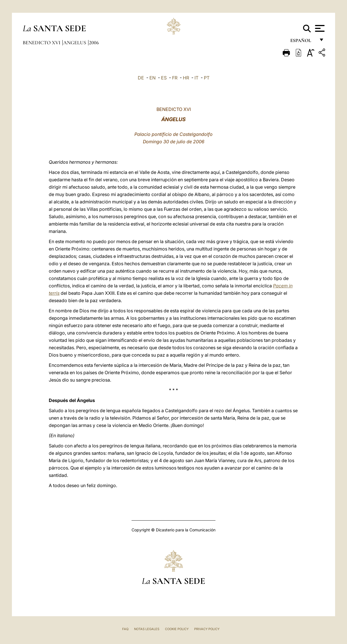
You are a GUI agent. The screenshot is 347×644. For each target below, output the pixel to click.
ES (164, 78)
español (303, 42)
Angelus (75, 43)
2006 (94, 43)
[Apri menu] (319, 28)
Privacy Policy (207, 629)
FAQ (125, 629)
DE (141, 78)
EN (153, 78)
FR (175, 78)
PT (207, 78)
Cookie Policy (177, 629)
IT (196, 78)
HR (186, 78)
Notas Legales (147, 629)
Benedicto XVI (42, 43)
